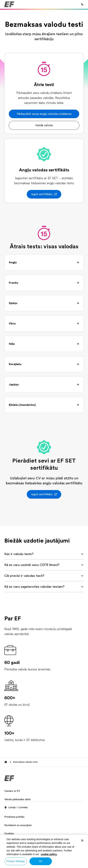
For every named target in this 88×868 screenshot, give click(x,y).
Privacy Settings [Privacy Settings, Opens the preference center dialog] (16, 861)
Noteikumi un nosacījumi (18, 825)
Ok (41, 861)
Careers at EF (12, 791)
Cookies (9, 833)
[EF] (9, 4)
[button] (44, 114)
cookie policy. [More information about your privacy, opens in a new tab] (49, 854)
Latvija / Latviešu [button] (16, 807)
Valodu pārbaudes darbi (17, 799)
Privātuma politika (14, 817)
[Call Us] (82, 4)
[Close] (82, 841)
